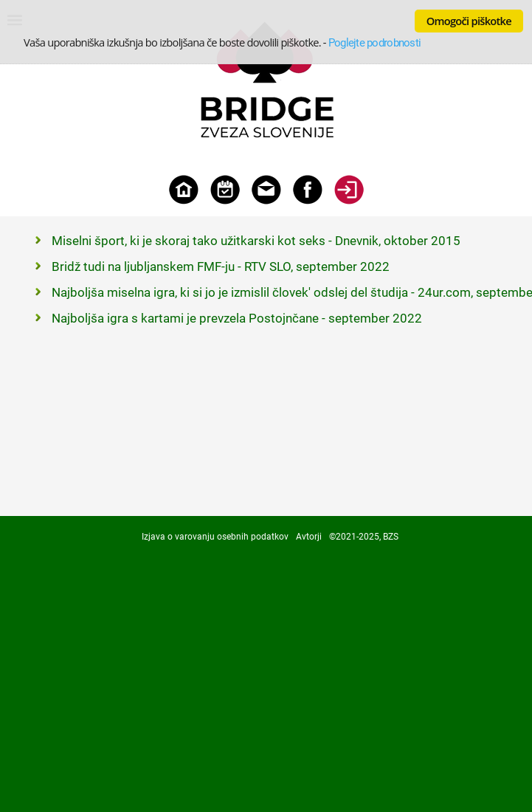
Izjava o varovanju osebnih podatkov (215, 537)
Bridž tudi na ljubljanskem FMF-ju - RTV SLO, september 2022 (221, 266)
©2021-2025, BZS (364, 537)
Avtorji (309, 537)
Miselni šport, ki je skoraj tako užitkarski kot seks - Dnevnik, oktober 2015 (256, 241)
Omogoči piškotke (469, 21)
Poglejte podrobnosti (374, 43)
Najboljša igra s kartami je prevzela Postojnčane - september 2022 (237, 318)
